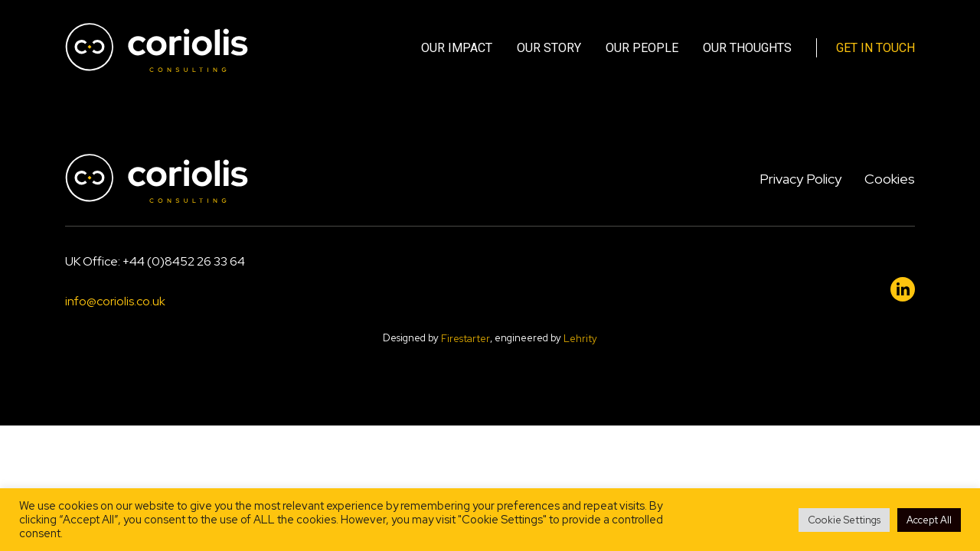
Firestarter (465, 339)
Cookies (890, 179)
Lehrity (580, 339)
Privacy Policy (800, 179)
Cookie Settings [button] (844, 520)
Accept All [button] (929, 520)
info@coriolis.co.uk (115, 301)
